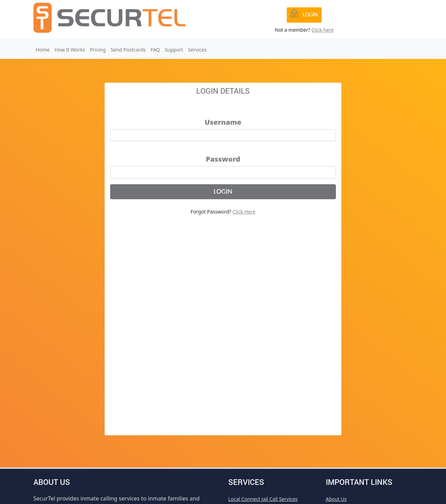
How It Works (70, 50)
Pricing (98, 50)
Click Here (244, 212)
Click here (323, 30)
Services (197, 50)
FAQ (155, 50)
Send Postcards (128, 50)
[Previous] (304, 15)
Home (43, 50)
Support (174, 50)
